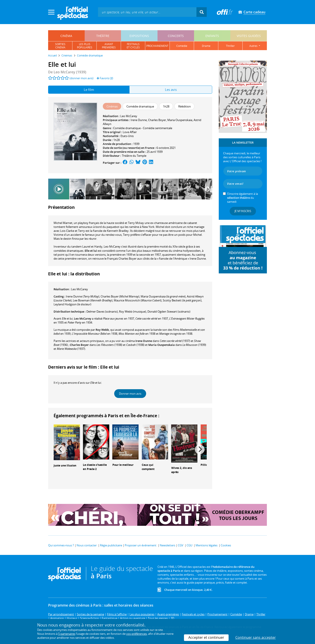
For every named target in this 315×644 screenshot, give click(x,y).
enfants (212, 36)
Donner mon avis (130, 394)
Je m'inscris (243, 211)
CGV (181, 545)
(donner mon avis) (81, 78)
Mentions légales (206, 545)
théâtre (103, 36)
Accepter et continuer (206, 637)
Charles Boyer (157, 120)
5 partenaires (67, 634)
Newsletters (167, 545)
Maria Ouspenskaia (180, 120)
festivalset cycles (133, 46)
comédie (182, 46)
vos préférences (136, 634)
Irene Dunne (139, 120)
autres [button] (254, 46)
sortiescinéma (60, 46)
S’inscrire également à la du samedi (242, 198)
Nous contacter (87, 545)
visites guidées (249, 36)
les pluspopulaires (85, 46)
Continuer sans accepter (256, 637)
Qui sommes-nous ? (61, 545)
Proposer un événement (141, 545)
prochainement (157, 46)
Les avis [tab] (171, 90)
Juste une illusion (65, 465)
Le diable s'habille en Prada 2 (95, 467)
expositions (139, 36)
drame (206, 46)
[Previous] (61, 449)
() (83, 296)
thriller (230, 46)
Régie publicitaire (111, 545)
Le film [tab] (89, 90)
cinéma (66, 36)
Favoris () (105, 78)
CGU (189, 545)
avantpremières (109, 46)
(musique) (133, 311)
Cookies (226, 545)
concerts (176, 36)
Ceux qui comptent (148, 467)
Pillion (205, 465)
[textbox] (147, 12)
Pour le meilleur (123, 465)
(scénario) (102, 311)
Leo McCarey (129, 116)
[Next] (207, 189)
